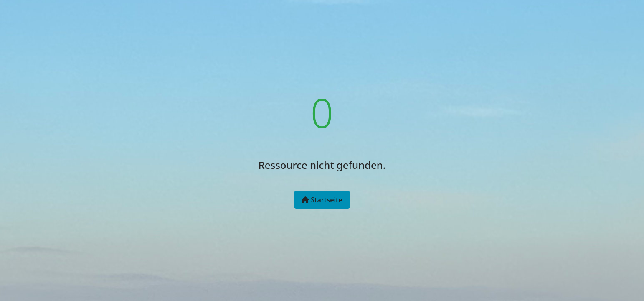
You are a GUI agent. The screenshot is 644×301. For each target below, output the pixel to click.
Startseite (322, 200)
